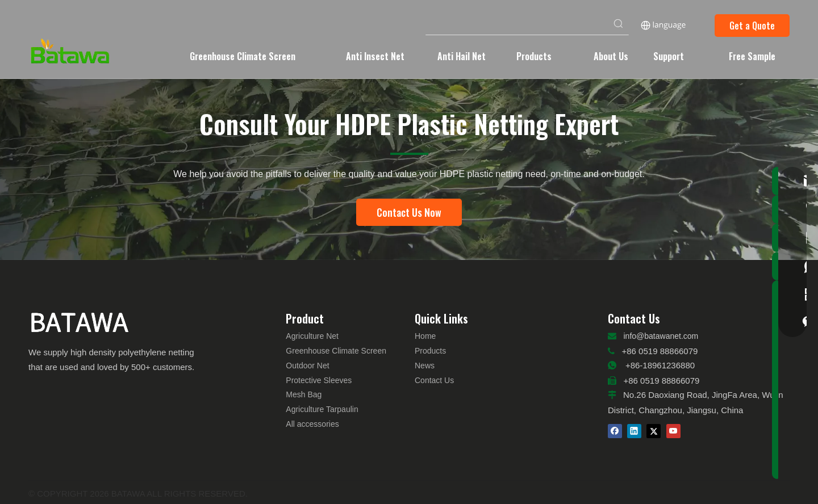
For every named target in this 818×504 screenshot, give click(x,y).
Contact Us (434, 380)
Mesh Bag (304, 394)
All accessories (312, 424)
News (425, 366)
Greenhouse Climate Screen (336, 351)
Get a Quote (752, 26)
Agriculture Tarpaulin (322, 409)
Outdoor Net (307, 366)
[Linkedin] (634, 431)
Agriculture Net (312, 336)
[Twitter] (654, 431)
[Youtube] (673, 431)
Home (425, 336)
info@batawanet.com (661, 336)
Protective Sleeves (319, 380)
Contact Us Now (409, 212)
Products (430, 351)
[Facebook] (615, 431)
